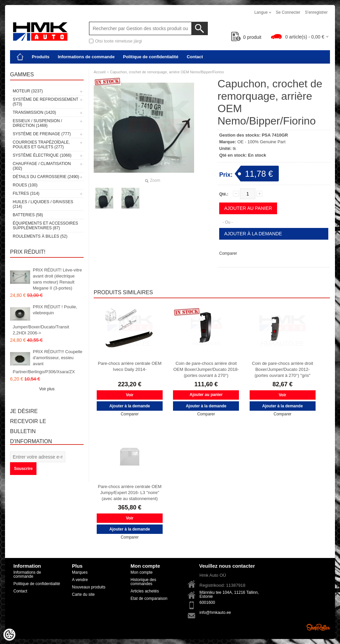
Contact (195, 57)
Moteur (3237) (28, 91)
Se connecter (288, 12)
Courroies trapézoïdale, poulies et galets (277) (41, 145)
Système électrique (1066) (42, 155)
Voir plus (47, 389)
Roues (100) (25, 185)
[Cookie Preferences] (9, 635)
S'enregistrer (316, 12)
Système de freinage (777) (42, 134)
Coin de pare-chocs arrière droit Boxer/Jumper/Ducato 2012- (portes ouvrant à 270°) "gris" (283, 369)
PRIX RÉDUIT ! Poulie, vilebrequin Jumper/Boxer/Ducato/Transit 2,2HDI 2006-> (45, 320)
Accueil (100, 72)
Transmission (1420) (34, 112)
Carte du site (83, 594)
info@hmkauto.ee (215, 613)
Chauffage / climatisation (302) (42, 166)
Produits (41, 57)
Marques (80, 572)
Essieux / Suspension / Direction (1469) (37, 123)
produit (246, 37)
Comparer (228, 253)
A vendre (80, 580)
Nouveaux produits (89, 587)
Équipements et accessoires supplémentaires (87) (45, 226)
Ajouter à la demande (253, 234)
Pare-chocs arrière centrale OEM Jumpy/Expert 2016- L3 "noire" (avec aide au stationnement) (130, 493)
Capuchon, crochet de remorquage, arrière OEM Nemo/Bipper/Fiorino (167, 72)
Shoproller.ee (318, 627)
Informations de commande (86, 57)
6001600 (207, 602)
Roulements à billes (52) (40, 236)
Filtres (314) (26, 193)
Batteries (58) (28, 215)
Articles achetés (145, 591)
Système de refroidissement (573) (46, 102)
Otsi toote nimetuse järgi (118, 41)
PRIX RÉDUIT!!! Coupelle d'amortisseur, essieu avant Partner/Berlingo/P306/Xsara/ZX (48, 362)
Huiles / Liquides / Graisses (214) (43, 204)
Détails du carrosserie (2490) (46, 177)
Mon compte (142, 572)
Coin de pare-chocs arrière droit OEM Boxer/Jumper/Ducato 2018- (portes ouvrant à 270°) (206, 369)
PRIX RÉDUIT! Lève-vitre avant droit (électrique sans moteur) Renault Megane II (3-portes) (57, 279)
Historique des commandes (143, 582)
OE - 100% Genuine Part (261, 142)
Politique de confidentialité (150, 57)
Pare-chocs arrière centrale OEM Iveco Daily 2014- (130, 366)
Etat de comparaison (149, 598)
